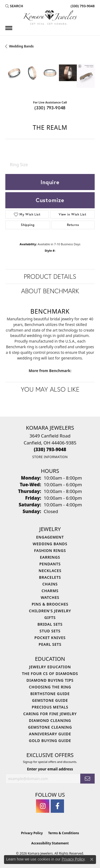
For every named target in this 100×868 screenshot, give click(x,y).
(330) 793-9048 (50, 108)
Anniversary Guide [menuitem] (50, 734)
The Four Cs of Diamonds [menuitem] (50, 674)
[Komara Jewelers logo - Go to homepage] (50, 18)
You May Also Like (50, 389)
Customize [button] (50, 200)
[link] (82, 6)
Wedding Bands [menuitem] (50, 544)
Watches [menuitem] (50, 597)
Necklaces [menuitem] (50, 571)
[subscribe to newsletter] (87, 779)
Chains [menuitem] (50, 584)
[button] (14, 6)
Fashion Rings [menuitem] (50, 550)
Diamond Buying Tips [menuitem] (50, 680)
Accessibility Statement (50, 843)
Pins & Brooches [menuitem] (50, 604)
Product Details (50, 276)
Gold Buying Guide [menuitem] (50, 741)
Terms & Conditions (63, 833)
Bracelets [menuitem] (50, 577)
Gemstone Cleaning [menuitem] (50, 727)
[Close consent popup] (92, 859)
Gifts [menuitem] (50, 617)
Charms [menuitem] (50, 591)
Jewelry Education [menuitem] (50, 667)
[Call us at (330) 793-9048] (50, 449)
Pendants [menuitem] (50, 564)
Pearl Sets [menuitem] (50, 644)
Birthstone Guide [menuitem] (50, 694)
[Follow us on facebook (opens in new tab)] (57, 806)
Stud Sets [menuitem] (50, 631)
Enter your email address (50, 769)
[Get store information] (50, 457)
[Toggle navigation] (9, 28)
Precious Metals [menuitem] (50, 707)
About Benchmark (50, 291)
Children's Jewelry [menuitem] (50, 611)
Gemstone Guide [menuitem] (50, 700)
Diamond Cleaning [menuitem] (50, 720)
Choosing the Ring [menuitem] (50, 687)
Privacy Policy (32, 833)
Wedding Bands (21, 46)
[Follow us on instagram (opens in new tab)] (43, 806)
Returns (73, 225)
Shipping (28, 225)
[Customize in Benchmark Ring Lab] (86, 76)
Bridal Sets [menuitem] (50, 624)
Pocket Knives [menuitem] (50, 638)
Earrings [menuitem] (50, 557)
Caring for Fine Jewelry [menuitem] (50, 714)
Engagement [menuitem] (50, 537)
